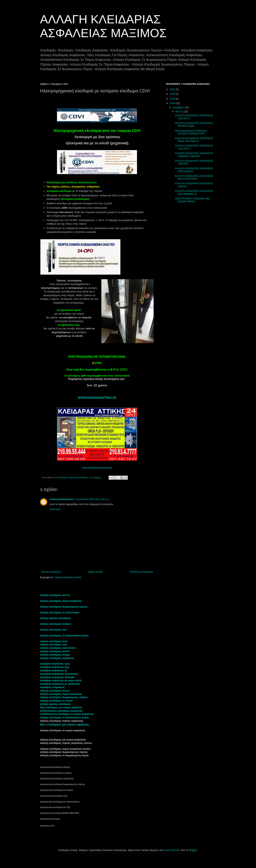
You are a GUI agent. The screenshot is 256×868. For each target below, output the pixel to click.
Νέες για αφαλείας (64, 724)
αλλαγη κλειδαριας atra (53, 630)
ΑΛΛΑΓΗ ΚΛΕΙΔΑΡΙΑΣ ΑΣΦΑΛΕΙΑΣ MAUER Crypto (194, 125)
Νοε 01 (179, 112)
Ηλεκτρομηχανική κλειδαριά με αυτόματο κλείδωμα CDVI (191, 132)
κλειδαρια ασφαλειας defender (57, 677)
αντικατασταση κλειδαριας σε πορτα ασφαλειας (67, 714)
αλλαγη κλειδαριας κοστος (55, 595)
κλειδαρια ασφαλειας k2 (54, 671)
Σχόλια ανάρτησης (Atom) (68, 577)
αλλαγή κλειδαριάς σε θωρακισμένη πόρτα (64, 636)
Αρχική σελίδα (95, 572)
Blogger (193, 850)
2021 (173, 89)
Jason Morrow (172, 850)
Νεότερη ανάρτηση (51, 572)
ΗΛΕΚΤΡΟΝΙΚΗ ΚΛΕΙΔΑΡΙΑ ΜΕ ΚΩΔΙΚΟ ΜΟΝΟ (192, 200)
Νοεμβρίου (179, 108)
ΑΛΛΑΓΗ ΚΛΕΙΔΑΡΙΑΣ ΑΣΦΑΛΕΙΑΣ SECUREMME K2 (194, 192)
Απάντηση (55, 509)
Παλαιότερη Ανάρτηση (141, 572)
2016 (173, 99)
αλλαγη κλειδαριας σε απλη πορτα (60, 613)
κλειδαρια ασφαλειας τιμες (55, 664)
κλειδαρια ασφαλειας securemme (59, 674)
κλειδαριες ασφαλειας (52, 687)
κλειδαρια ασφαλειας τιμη (55, 667)
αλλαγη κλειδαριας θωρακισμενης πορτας (64, 607)
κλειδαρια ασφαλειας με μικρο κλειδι (61, 681)
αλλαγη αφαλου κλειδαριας (55, 618)
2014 (173, 103)
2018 (173, 94)
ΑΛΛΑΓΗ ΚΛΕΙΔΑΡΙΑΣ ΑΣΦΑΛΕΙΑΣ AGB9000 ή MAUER (194, 155)
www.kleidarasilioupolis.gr (97, 468)
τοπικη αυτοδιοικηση (61, 499)
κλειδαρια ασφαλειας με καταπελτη (60, 684)
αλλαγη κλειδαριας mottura (55, 624)
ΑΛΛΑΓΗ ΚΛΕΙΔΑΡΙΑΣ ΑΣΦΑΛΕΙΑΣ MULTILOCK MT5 (194, 177)
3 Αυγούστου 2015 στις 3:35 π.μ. (92, 499)
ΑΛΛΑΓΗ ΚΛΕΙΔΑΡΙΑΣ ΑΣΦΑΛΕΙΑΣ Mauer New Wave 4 (194, 140)
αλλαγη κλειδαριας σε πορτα (56, 701)
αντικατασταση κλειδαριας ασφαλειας (61, 711)
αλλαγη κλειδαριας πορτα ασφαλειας (61, 601)
